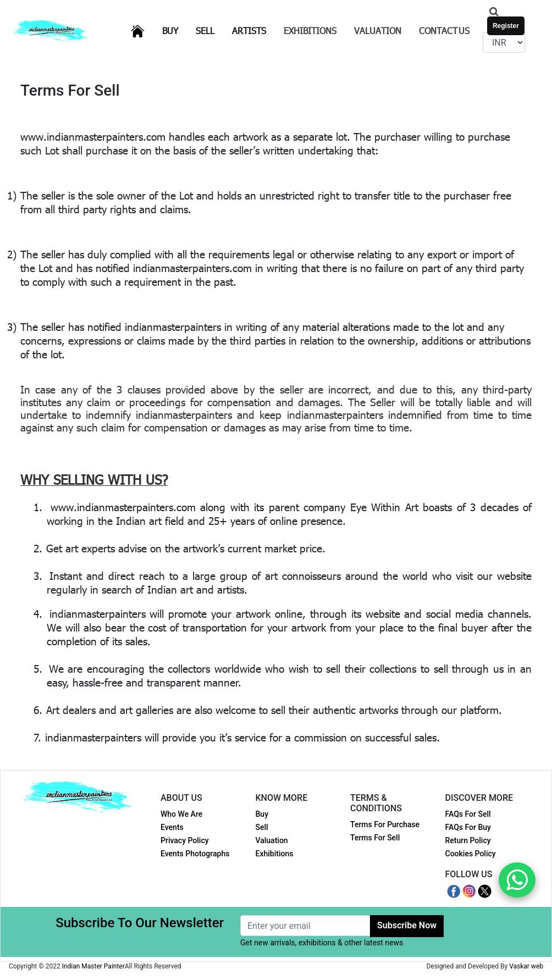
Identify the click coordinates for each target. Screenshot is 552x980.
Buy (177, 30)
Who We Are (181, 814)
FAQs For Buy (468, 827)
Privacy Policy (185, 840)
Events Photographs (195, 854)
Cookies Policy (471, 854)
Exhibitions (310, 31)
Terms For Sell (375, 838)
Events (172, 827)
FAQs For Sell (468, 814)
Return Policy (468, 840)
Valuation (378, 31)
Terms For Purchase (385, 824)
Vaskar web (526, 966)
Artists (256, 30)
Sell (212, 30)
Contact (444, 31)
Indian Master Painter (93, 966)
